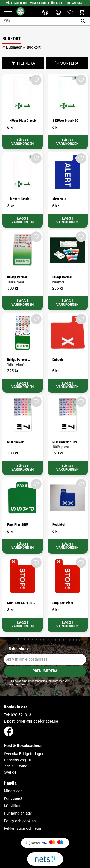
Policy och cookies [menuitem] (20, 821)
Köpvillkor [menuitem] (12, 806)
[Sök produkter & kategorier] (39, 21)
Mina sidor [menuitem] (13, 791)
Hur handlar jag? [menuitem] (18, 813)
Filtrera (26, 63)
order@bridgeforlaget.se (37, 721)
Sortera (69, 63)
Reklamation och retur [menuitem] (23, 828)
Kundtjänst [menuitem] (13, 799)
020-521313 (21, 715)
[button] (8, 12)
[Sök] (84, 21)
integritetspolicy (18, 685)
